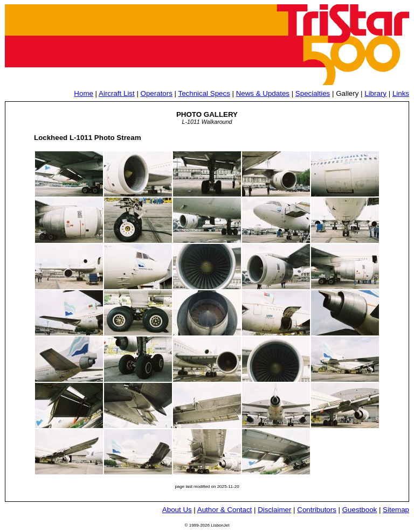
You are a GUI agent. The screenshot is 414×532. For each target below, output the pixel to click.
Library (375, 93)
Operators (157, 93)
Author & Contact (225, 510)
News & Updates (263, 93)
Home (84, 93)
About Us (177, 510)
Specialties (313, 93)
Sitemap (396, 510)
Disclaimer (274, 510)
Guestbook (360, 510)
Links (401, 93)
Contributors (317, 510)
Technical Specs (204, 93)
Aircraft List (117, 93)
